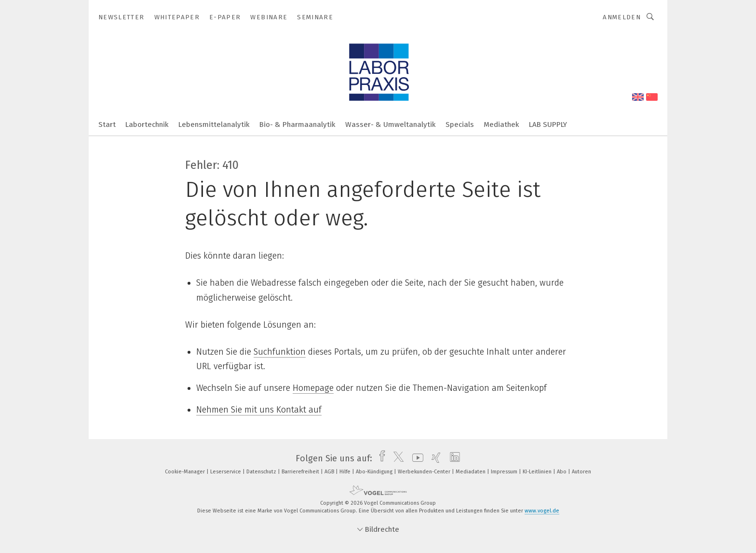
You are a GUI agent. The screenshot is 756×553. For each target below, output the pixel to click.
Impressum (505, 472)
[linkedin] (452, 458)
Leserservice (226, 472)
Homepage (313, 388)
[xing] (434, 458)
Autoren (581, 472)
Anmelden (622, 17)
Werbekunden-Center (425, 472)
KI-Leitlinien (538, 472)
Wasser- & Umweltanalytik (391, 124)
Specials (460, 124)
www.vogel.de (542, 511)
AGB (330, 472)
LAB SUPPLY (548, 124)
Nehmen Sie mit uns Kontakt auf (259, 410)
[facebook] (380, 458)
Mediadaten (471, 472)
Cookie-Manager (186, 472)
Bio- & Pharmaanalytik (297, 124)
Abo (562, 472)
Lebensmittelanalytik (214, 124)
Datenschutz (262, 472)
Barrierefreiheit (301, 472)
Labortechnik (147, 124)
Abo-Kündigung (375, 472)
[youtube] (415, 458)
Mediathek (501, 124)
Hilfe (346, 472)
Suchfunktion (280, 352)
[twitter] (396, 458)
